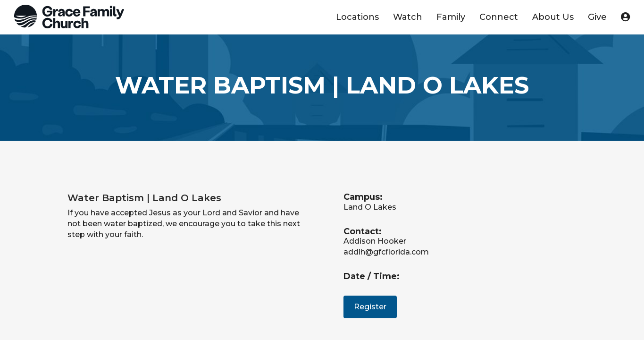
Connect (499, 17)
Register (370, 307)
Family (451, 17)
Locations (357, 17)
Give (597, 17)
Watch (408, 17)
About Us (553, 17)
